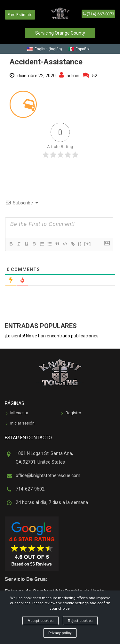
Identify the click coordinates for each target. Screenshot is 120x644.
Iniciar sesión (20, 424)
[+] (88, 244)
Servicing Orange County (60, 33)
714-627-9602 (30, 489)
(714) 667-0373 (98, 14)
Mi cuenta (17, 413)
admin (69, 76)
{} (80, 244)
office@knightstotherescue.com (48, 475)
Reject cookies (80, 621)
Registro (71, 413)
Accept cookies (40, 621)
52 (90, 76)
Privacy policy (60, 633)
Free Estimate (20, 15)
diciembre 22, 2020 (33, 76)
